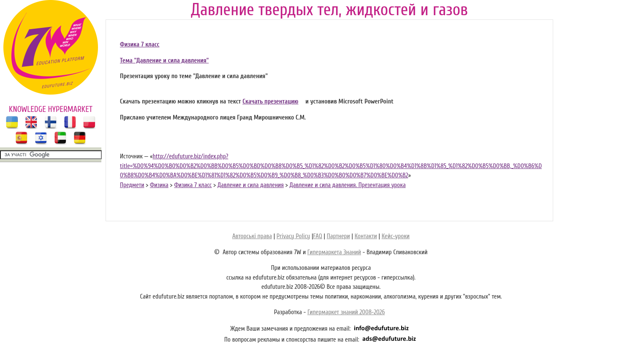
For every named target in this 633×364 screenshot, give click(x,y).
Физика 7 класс (140, 45)
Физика (159, 185)
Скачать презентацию (270, 102)
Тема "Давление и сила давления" (164, 61)
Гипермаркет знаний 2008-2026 (346, 312)
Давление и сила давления (251, 185)
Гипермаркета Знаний (334, 252)
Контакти (366, 236)
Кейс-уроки (396, 236)
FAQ (317, 236)
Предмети (132, 185)
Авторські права (252, 236)
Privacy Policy (293, 236)
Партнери (338, 236)
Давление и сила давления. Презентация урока (347, 185)
